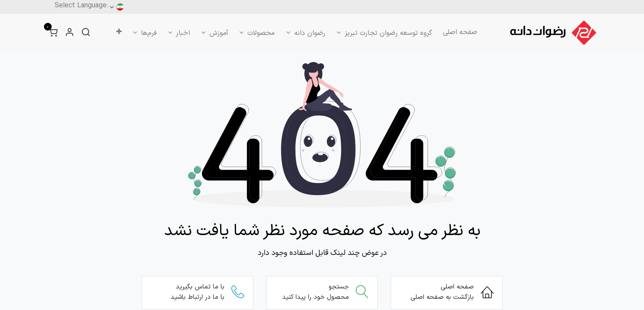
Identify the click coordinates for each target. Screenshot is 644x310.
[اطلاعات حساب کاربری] (69, 33)
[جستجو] (86, 33)
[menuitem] (460, 32)
